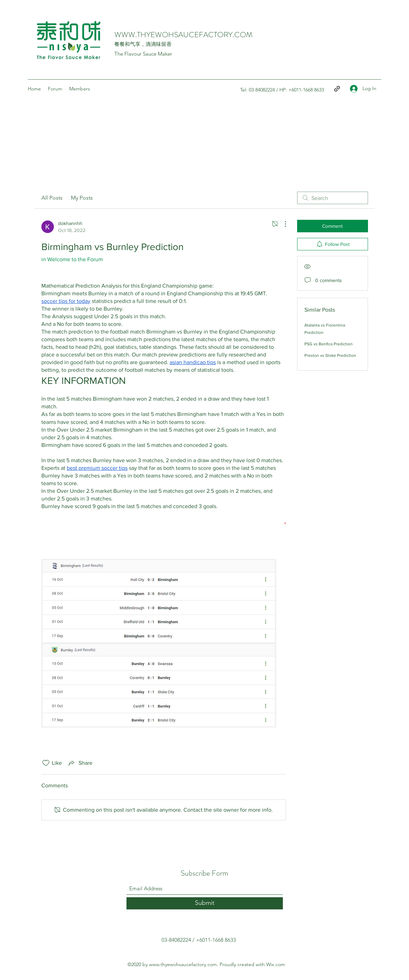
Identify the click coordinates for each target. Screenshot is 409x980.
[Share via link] (80, 763)
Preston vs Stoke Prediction (330, 355)
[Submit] (205, 903)
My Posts (82, 198)
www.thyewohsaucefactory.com (183, 964)
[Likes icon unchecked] (46, 763)
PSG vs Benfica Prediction (329, 344)
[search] (333, 198)
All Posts (52, 198)
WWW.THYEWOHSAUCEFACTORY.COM (183, 35)
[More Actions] (282, 224)
